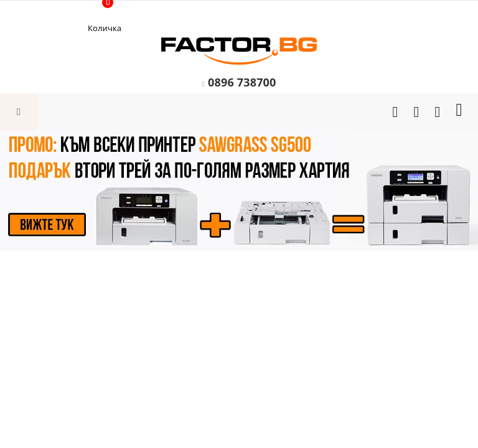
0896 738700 (242, 82)
